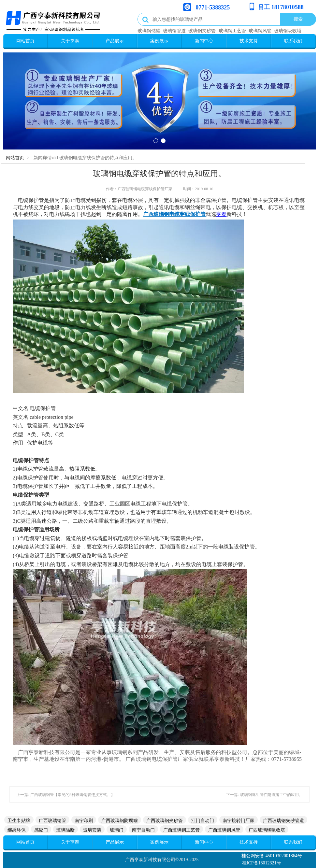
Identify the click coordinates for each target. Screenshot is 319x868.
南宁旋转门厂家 (239, 820)
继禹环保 (17, 830)
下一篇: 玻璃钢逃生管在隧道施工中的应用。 (264, 795)
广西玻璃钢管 (52, 820)
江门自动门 (203, 820)
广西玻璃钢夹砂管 (165, 820)
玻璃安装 (92, 830)
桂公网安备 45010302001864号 (272, 856)
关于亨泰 (70, 41)
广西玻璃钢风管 (224, 830)
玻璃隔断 (65, 830)
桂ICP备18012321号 (262, 863)
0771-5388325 (213, 7)
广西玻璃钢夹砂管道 (283, 820)
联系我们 (293, 41)
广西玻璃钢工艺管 (181, 830)
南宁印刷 (84, 820)
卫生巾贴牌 (19, 820)
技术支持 (249, 41)
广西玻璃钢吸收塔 (267, 830)
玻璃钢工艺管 (232, 31)
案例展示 (159, 41)
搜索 (298, 19)
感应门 (41, 830)
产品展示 (115, 41)
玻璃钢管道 (174, 31)
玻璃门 (117, 830)
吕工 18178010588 (281, 7)
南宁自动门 (143, 830)
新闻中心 (204, 41)
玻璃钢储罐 (149, 31)
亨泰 (221, 214)
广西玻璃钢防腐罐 (120, 820)
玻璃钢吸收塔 (288, 31)
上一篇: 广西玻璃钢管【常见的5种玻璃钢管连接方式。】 (65, 795)
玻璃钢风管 (260, 31)
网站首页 (25, 41)
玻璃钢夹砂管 (202, 31)
